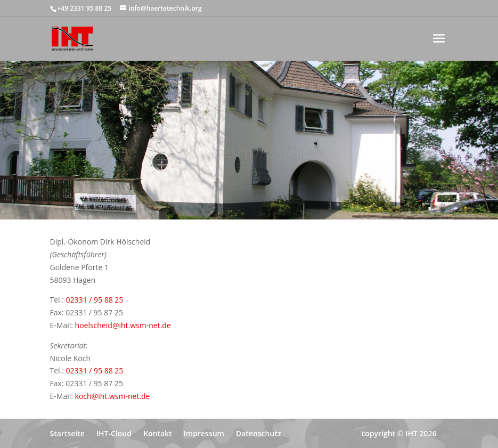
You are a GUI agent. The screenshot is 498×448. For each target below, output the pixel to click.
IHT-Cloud (114, 433)
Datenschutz (259, 433)
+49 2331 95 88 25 (85, 8)
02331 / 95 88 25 (95, 300)
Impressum (204, 433)
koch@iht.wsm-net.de (113, 396)
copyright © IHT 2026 (399, 433)
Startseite (67, 433)
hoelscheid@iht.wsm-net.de (123, 325)
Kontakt (158, 433)
